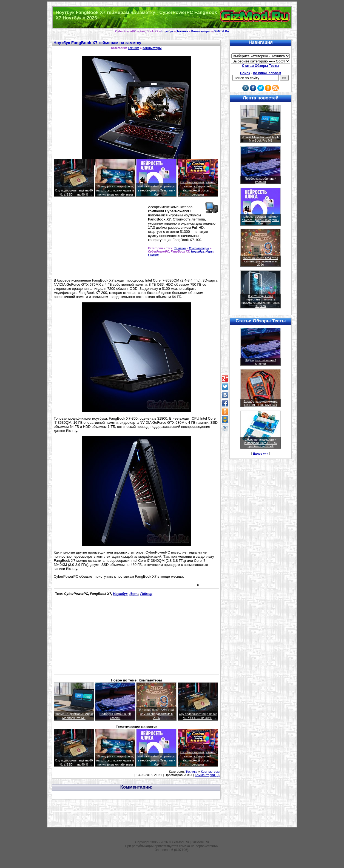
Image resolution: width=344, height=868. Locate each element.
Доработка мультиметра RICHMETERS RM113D (261, 403)
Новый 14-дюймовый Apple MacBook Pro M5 (261, 139)
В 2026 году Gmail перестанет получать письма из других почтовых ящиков (261, 301)
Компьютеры (201, 31)
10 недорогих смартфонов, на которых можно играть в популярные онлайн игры (115, 190)
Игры (210, 251)
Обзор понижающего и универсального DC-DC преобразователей (260, 443)
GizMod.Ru (221, 31)
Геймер (153, 255)
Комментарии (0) (207, 775)
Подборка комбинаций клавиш (261, 180)
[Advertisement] (97, 240)
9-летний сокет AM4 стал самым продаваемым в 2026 (157, 714)
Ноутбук (167, 31)
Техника (182, 31)
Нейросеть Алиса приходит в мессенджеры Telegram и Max (156, 190)
